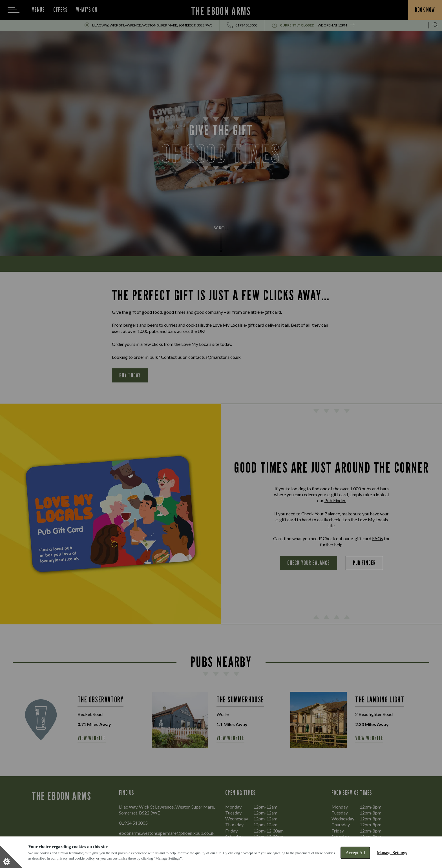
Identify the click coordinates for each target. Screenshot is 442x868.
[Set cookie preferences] (11, 857)
